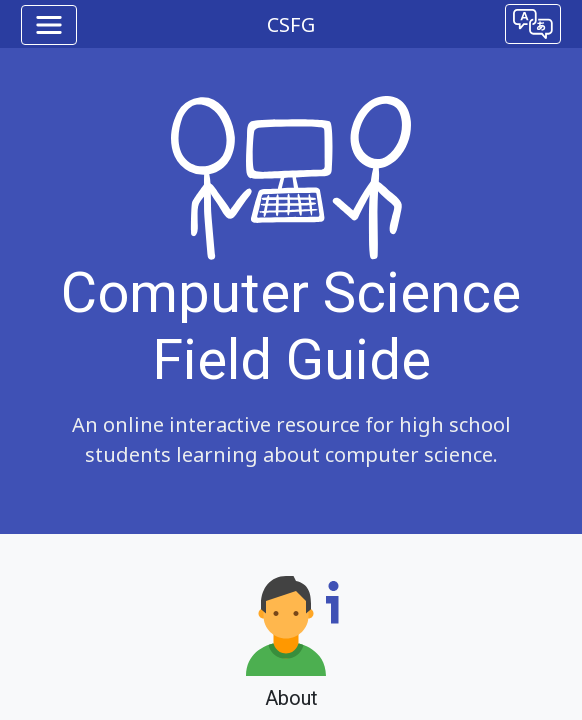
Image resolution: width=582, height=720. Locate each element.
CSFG (291, 24)
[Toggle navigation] (49, 25)
